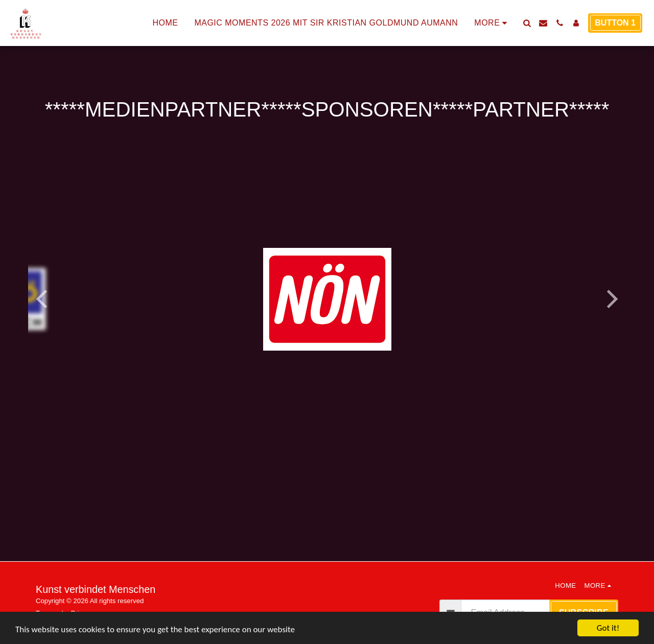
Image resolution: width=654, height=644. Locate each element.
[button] (527, 23)
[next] (611, 299)
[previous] (43, 299)
